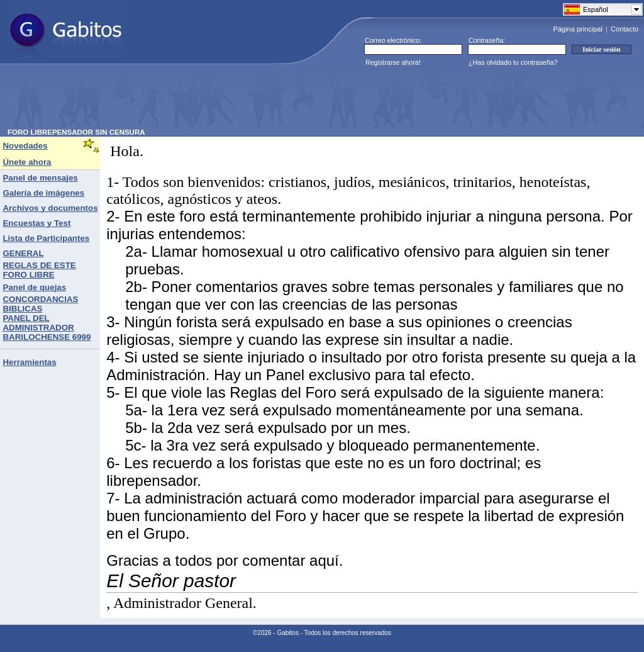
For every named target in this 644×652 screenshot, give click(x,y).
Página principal (578, 29)
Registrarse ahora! (393, 62)
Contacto (625, 29)
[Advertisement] (236, 100)
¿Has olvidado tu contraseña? (513, 62)
